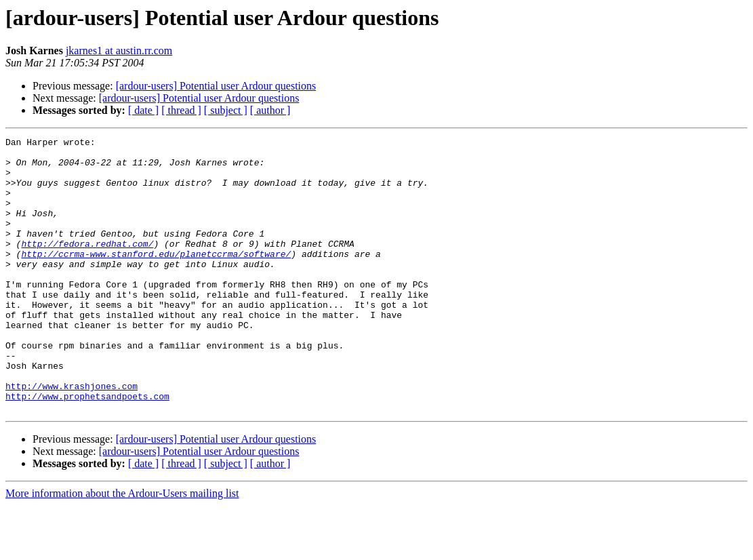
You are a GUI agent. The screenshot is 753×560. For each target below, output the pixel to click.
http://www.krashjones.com (72, 437)
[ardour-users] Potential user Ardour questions (216, 86)
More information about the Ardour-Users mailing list (122, 548)
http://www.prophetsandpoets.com (87, 449)
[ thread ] (181, 110)
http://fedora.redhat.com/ (87, 266)
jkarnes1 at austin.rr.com (119, 51)
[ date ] (143, 110)
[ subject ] (226, 110)
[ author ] (270, 110)
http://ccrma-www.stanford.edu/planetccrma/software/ (156, 278)
